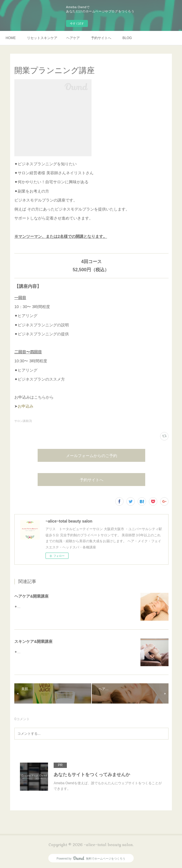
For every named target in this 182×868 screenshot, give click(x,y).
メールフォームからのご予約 (92, 456)
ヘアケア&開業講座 (31, 596)
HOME (11, 38)
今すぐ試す (77, 23)
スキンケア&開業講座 (33, 641)
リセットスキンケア (42, 38)
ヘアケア (73, 38)
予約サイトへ (101, 38)
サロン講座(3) (23, 421)
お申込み (26, 406)
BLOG (127, 38)
